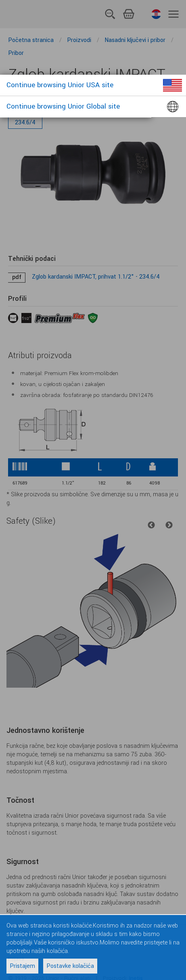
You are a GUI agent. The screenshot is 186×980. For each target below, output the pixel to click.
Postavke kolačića (70, 966)
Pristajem (22, 966)
